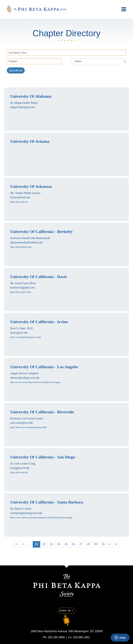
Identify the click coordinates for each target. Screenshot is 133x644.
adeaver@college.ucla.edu (25, 378)
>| (116, 544)
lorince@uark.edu (20, 197)
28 (88, 544)
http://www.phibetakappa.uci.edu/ (26, 337)
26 (74, 544)
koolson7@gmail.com (22, 287)
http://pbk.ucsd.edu (19, 472)
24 (59, 544)
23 (51, 544)
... (29, 544)
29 (96, 544)
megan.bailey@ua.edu (23, 107)
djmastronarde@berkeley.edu (26, 242)
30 (103, 544)
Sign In (65, 611)
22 (44, 544)
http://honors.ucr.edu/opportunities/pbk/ (29, 427)
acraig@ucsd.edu (20, 468)
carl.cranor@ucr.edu (21, 423)
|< (17, 544)
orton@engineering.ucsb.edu (26, 513)
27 (81, 544)
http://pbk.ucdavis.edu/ (21, 292)
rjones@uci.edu (19, 333)
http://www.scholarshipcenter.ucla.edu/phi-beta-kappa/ (35, 382)
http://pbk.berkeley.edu (21, 247)
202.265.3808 (56, 637)
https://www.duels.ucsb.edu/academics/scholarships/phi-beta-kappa (41, 517)
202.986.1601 (82, 637)
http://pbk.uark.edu (19, 202)
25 (66, 544)
